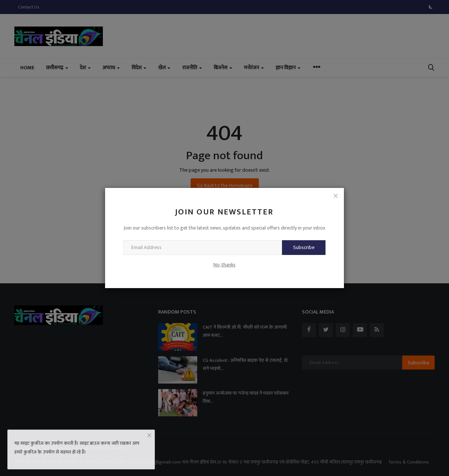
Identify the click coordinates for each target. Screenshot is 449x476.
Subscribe (304, 247)
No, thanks (224, 265)
